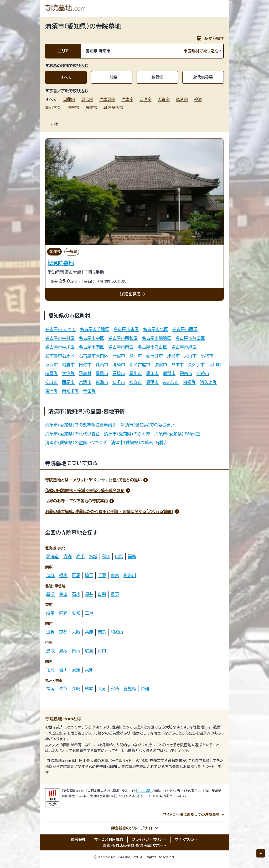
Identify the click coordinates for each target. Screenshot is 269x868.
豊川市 (136, 373)
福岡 (50, 689)
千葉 (102, 575)
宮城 (93, 556)
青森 (68, 556)
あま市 (177, 365)
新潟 (50, 594)
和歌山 (117, 632)
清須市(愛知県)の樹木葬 (127, 434)
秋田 (106, 556)
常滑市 (85, 382)
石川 (76, 594)
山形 (119, 556)
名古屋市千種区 (95, 329)
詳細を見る (133, 294)
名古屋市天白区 (94, 356)
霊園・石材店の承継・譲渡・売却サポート (135, 845)
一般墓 (112, 77)
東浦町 (51, 391)
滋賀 (50, 632)
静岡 (63, 613)
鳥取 (50, 651)
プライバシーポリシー (149, 839)
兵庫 (89, 632)
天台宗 (164, 99)
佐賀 (63, 689)
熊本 (89, 689)
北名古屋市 (140, 365)
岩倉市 (68, 365)
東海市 (102, 382)
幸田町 (89, 391)
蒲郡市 (169, 373)
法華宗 (73, 108)
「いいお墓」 (144, 791)
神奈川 (130, 575)
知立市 (136, 382)
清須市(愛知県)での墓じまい (148, 425)
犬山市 (190, 356)
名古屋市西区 (185, 329)
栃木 (63, 575)
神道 (198, 99)
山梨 (102, 594)
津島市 (173, 356)
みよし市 (171, 382)
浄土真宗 (107, 99)
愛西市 (102, 365)
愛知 (76, 613)
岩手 (80, 556)
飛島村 (85, 373)
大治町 (68, 373)
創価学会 (53, 108)
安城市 (51, 382)
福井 (89, 594)
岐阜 (50, 613)
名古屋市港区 (91, 347)
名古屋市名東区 (60, 356)
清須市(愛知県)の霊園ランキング (76, 443)
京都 (63, 632)
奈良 (102, 632)
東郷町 (189, 382)
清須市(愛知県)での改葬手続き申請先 (81, 425)
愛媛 (76, 670)
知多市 (119, 382)
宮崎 (115, 689)
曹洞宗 (145, 99)
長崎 (76, 689)
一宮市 (119, 356)
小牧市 (207, 356)
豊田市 (152, 373)
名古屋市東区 (126, 329)
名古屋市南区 (121, 347)
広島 (89, 651)
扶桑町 (51, 373)
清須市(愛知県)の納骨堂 (177, 434)
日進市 (85, 365)
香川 (63, 670)
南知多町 (70, 391)
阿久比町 (208, 382)
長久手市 (196, 365)
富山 (63, 594)
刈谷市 (203, 373)
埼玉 (89, 575)
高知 (89, 670)
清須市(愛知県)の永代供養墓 (73, 434)
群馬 (76, 575)
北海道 (53, 556)
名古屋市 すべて (60, 329)
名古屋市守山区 (152, 347)
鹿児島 (130, 689)
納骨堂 (157, 77)
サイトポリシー (186, 839)
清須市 (119, 365)
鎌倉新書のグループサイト (133, 828)
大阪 (76, 632)
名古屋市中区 (91, 338)
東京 (115, 575)
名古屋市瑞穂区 (157, 338)
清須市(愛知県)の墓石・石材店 (139, 443)
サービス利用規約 (109, 839)
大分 (102, 689)
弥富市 (161, 365)
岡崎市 (119, 373)
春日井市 (154, 356)
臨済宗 (182, 99)
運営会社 (78, 839)
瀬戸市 (136, 356)
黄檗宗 (91, 108)
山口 (102, 651)
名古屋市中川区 (60, 347)
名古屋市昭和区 (123, 338)
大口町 (215, 365)
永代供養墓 (203, 77)
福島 (132, 556)
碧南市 (186, 373)
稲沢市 (51, 365)
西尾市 (68, 382)
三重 (89, 613)
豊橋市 (102, 373)
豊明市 (152, 382)
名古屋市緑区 (184, 347)
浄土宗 (127, 99)
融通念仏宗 (113, 108)
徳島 (50, 670)
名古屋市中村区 (60, 338)
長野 (115, 594)
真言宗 (87, 99)
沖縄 (145, 689)
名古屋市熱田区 (190, 338)
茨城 (50, 575)
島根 (63, 651)
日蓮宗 (69, 99)
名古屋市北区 (156, 329)
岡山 (76, 651)
